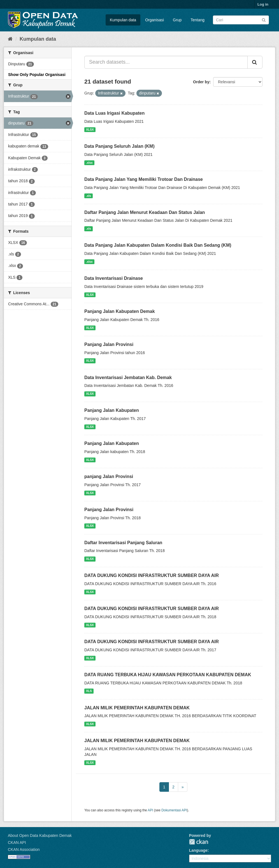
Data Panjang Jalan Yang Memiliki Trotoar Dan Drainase (144, 179)
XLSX (90, 130)
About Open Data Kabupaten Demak (40, 835)
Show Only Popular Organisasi (37, 75)
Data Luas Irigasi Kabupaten (114, 113)
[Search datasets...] (166, 62)
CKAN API (17, 842)
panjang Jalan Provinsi (109, 476)
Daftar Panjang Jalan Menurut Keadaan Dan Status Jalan (145, 212)
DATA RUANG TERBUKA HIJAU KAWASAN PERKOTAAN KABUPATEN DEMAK (168, 675)
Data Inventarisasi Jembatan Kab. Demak (128, 378)
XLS (89, 691)
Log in (263, 4)
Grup (177, 20)
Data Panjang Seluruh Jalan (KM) (119, 146)
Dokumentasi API (174, 810)
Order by (201, 82)
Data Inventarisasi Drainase (114, 278)
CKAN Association (24, 849)
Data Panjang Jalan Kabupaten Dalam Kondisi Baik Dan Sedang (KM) (158, 245)
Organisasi (154, 20)
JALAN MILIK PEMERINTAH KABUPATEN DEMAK (137, 708)
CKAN (199, 842)
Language (198, 850)
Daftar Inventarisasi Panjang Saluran (123, 543)
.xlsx (89, 163)
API (150, 810)
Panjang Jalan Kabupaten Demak (120, 311)
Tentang (197, 20)
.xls (89, 196)
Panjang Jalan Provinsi (109, 344)
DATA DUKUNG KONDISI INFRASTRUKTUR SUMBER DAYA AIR (152, 575)
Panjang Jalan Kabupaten (112, 410)
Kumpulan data (123, 20)
